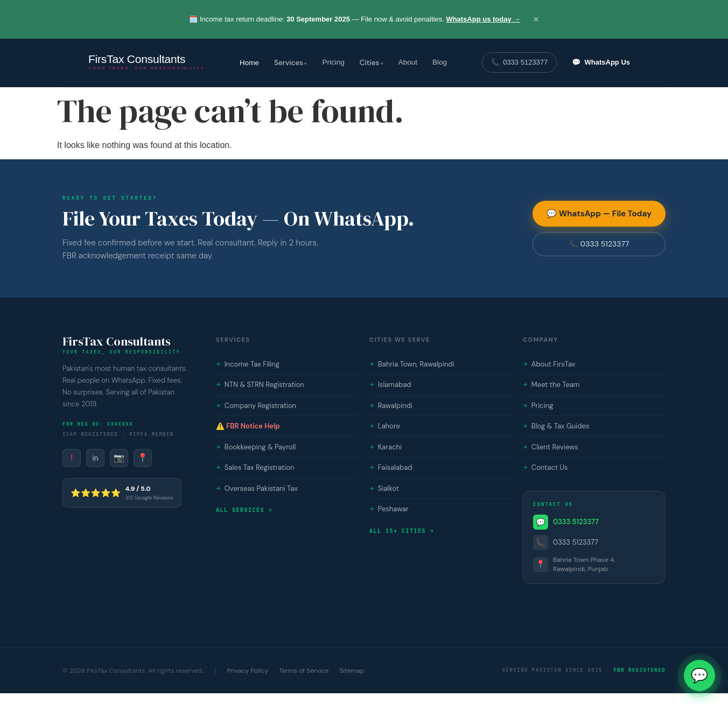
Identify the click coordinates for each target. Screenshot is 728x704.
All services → (244, 510)
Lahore (385, 426)
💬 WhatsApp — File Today (599, 214)
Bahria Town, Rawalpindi (412, 364)
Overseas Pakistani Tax (257, 488)
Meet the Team (551, 385)
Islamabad (390, 385)
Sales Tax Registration (255, 467)
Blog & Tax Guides (556, 426)
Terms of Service (304, 671)
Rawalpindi (391, 406)
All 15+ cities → (402, 531)
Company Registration (256, 406)
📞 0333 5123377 (599, 244)
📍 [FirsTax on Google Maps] (143, 458)
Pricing (333, 62)
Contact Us (545, 467)
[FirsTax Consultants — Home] (146, 62)
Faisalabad (391, 467)
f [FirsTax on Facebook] (72, 458)
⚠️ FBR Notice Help (248, 426)
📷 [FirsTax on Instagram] (119, 458)
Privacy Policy (248, 671)
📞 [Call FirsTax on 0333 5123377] (519, 62)
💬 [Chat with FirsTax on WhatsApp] (601, 62)
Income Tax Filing (248, 364)
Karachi (386, 447)
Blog (440, 62)
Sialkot (384, 488)
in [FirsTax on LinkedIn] (96, 458)
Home (249, 63)
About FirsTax (549, 364)
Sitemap (352, 671)
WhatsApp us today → (483, 19)
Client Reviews (551, 447)
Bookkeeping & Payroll (256, 447)
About (408, 62)
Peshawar (389, 509)
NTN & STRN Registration (260, 385)
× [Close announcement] (536, 19)
